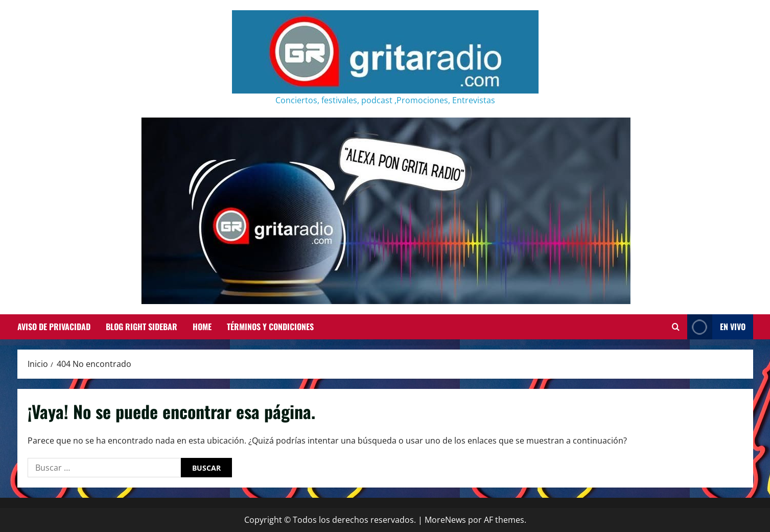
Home (202, 327)
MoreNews (445, 520)
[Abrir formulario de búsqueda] (676, 327)
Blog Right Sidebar (142, 327)
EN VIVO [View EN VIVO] (716, 327)
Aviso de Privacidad (54, 327)
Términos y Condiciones (270, 327)
